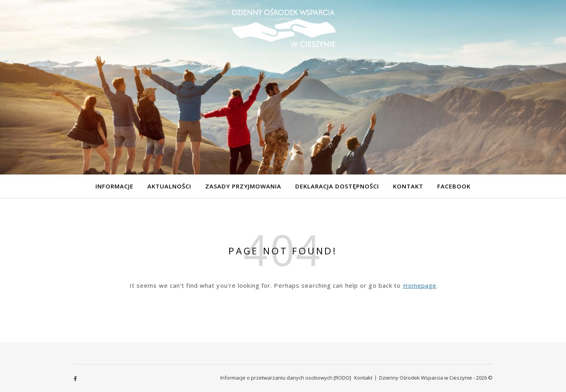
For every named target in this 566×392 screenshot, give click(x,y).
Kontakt (408, 186)
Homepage (420, 285)
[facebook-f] (75, 378)
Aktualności (169, 186)
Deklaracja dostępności (337, 186)
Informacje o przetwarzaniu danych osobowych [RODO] (286, 378)
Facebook (454, 186)
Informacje (114, 186)
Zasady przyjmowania (243, 186)
